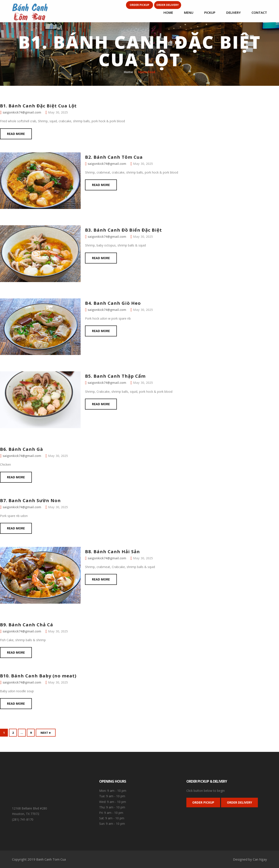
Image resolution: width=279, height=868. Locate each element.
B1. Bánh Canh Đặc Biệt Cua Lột (38, 106)
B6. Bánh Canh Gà (22, 449)
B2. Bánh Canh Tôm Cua (114, 157)
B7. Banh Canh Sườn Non (30, 500)
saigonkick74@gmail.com (22, 112)
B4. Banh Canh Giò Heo (113, 303)
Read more (16, 134)
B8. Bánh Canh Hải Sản (112, 552)
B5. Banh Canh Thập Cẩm (115, 376)
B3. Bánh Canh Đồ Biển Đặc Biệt (123, 230)
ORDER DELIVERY (239, 802)
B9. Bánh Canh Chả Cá (27, 625)
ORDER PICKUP (203, 802)
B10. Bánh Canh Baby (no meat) (38, 676)
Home (128, 72)
